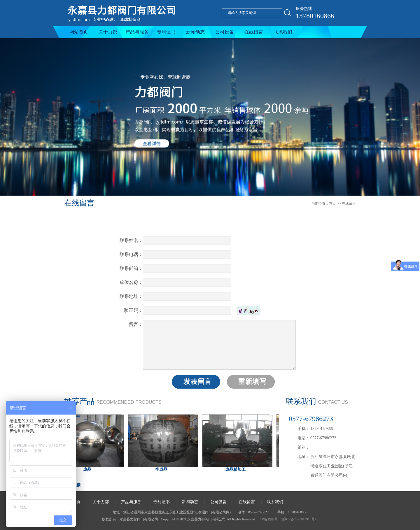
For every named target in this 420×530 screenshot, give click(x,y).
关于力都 (108, 32)
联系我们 (283, 32)
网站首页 (79, 32)
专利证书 (166, 32)
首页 (332, 203)
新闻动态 (195, 32)
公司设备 (225, 32)
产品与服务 (137, 32)
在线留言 (254, 32)
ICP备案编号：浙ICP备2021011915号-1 (288, 519)
